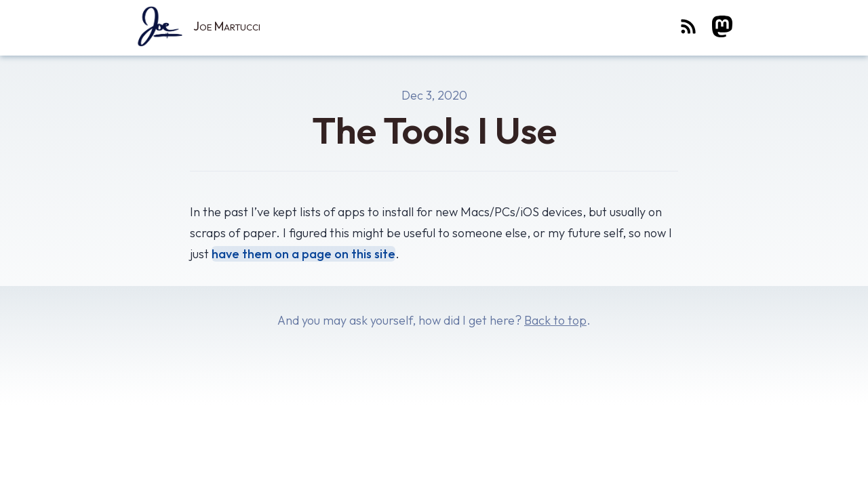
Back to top (555, 320)
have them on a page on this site (303, 254)
